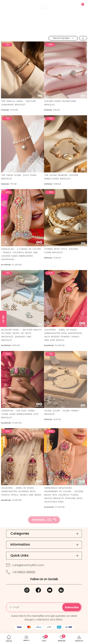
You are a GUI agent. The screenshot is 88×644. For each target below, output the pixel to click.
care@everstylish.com (25, 565)
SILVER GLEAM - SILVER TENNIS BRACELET (62, 412)
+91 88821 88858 (21, 572)
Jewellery (42, 30)
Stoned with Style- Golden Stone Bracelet (61, 251)
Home (30, 30)
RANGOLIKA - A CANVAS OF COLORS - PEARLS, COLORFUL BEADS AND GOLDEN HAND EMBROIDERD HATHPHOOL (21, 254)
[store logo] (44, 6)
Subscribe (72, 607)
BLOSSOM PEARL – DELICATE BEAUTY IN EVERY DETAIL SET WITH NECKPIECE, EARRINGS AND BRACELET (22, 335)
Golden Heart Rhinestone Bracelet (60, 103)
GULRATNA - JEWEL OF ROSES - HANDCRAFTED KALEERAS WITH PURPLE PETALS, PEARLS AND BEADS (21, 491)
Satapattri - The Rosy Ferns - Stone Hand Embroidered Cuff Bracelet (20, 414)
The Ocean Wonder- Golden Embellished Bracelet (61, 177)
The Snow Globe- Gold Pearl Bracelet (19, 177)
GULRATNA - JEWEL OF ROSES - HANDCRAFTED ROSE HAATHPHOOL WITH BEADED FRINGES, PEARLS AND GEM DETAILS (63, 335)
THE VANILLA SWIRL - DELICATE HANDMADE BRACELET (19, 103)
